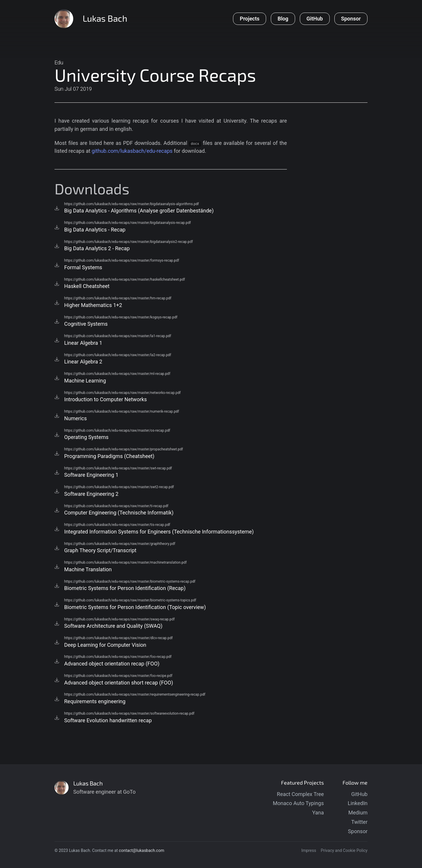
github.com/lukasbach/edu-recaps (132, 151)
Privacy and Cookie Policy (344, 850)
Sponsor (358, 831)
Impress (309, 850)
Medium (358, 813)
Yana (318, 813)
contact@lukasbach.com (142, 850)
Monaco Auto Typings (298, 803)
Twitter (359, 822)
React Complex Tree (300, 794)
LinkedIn (358, 803)
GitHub (359, 794)
